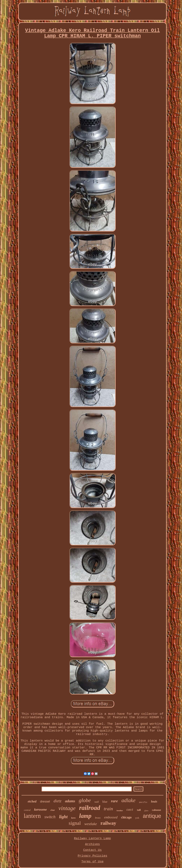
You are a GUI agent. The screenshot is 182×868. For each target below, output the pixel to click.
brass (98, 818)
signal (75, 823)
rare (114, 801)
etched (32, 801)
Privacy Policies (92, 856)
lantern (32, 816)
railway (108, 823)
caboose (157, 810)
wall (97, 802)
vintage (67, 808)
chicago (126, 817)
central (27, 810)
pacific (143, 802)
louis (154, 801)
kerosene (40, 809)
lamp (85, 816)
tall (139, 810)
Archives (93, 844)
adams (70, 801)
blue (105, 802)
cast (130, 810)
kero (73, 818)
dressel (45, 801)
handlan (120, 811)
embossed (111, 817)
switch (50, 817)
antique (152, 816)
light (63, 817)
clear (53, 810)
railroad (90, 808)
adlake (128, 800)
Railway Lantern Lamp (92, 838)
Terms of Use (92, 862)
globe (85, 800)
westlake (91, 824)
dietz (57, 801)
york (137, 818)
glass (146, 810)
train (108, 809)
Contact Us (92, 850)
